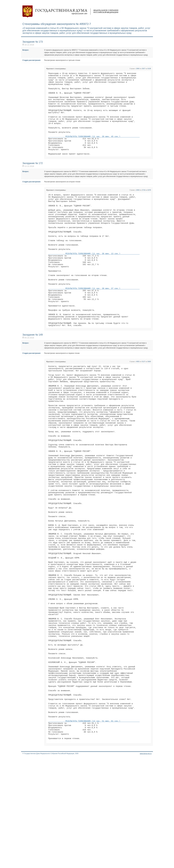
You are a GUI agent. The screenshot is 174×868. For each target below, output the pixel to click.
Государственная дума (70, 12)
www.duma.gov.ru (146, 864)
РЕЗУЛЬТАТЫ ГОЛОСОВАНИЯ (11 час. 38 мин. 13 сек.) (94, 280)
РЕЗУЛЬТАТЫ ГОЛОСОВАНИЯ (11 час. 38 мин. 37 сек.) (94, 322)
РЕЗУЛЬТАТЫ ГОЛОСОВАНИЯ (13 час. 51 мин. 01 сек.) (94, 828)
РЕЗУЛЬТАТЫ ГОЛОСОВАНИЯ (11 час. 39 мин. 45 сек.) (94, 149)
